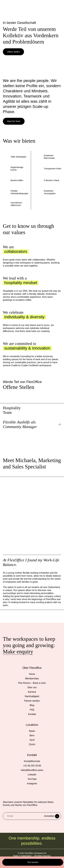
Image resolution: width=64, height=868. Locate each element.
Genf (32, 740)
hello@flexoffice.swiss (32, 770)
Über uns (32, 687)
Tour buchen (33, 862)
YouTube (32, 779)
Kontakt (32, 714)
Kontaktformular (32, 761)
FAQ (32, 710)
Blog (32, 705)
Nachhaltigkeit (32, 696)
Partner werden (32, 701)
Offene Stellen (13, 52)
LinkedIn (32, 775)
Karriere (32, 692)
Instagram (32, 784)
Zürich (32, 744)
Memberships (32, 679)
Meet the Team (14, 121)
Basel (32, 731)
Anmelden (52, 816)
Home (32, 674)
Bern (32, 735)
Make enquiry (18, 652)
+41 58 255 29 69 (32, 766)
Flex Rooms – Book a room (32, 683)
